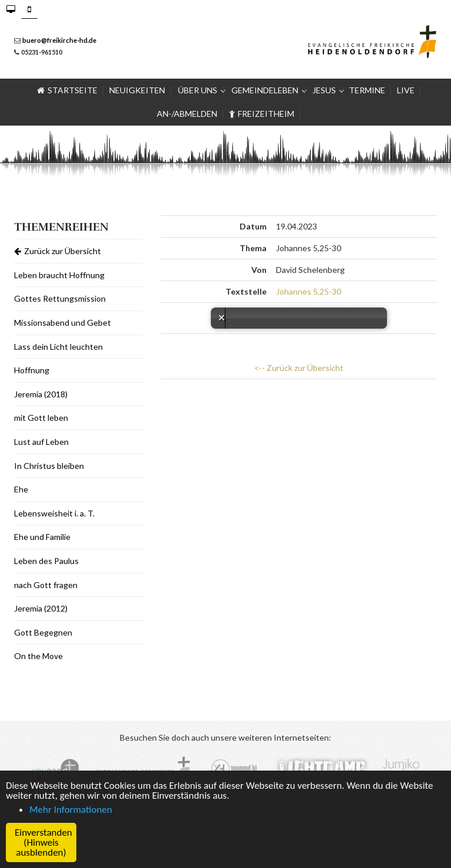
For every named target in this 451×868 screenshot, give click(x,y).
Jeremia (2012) (41, 608)
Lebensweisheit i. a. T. (54, 513)
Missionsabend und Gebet (63, 322)
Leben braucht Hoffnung (59, 275)
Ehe (21, 489)
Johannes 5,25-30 (309, 291)
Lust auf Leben (41, 442)
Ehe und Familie (42, 537)
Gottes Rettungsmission (60, 298)
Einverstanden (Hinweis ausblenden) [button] (43, 842)
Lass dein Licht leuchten (58, 347)
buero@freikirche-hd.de (59, 40)
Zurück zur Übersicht (58, 251)
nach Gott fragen (46, 585)
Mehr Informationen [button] (71, 810)
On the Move (38, 656)
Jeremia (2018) (41, 394)
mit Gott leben (41, 418)
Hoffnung (32, 370)
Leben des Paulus (46, 561)
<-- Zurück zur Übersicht (299, 368)
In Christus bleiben (49, 466)
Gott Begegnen (43, 632)
